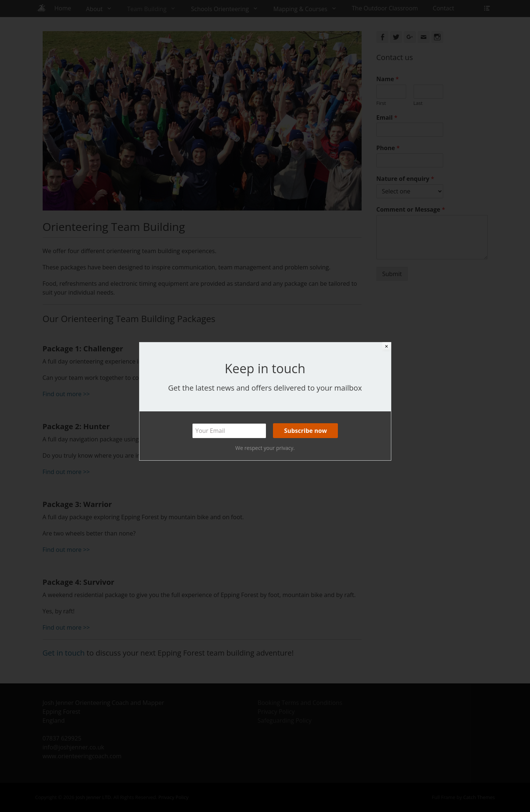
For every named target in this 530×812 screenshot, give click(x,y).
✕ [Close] (386, 347)
